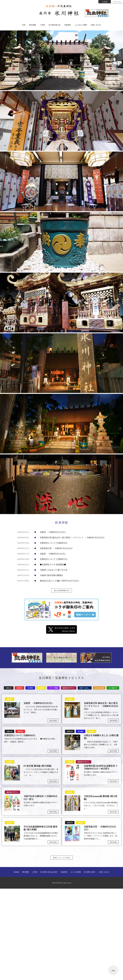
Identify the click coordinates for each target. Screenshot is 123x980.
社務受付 (19, 688)
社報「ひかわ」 (85, 688)
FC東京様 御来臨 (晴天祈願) (38, 766)
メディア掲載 (53, 688)
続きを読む (53, 720)
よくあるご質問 (81, 25)
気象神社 (68, 25)
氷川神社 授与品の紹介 (49, 872)
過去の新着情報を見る (62, 590)
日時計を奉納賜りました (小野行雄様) (101, 737)
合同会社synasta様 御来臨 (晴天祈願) (101, 798)
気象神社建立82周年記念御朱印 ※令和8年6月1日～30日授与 (101, 767)
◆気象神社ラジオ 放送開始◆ (53, 564)
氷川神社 (30, 688)
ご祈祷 (42, 25)
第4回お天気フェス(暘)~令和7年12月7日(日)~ (60, 581)
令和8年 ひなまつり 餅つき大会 (54, 570)
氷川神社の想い (90, 872)
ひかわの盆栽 (99, 688)
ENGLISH (117, 2)
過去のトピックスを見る (62, 857)
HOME (16, 872)
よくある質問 (76, 872)
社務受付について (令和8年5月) (54, 559)
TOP (24, 25)
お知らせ (9, 688)
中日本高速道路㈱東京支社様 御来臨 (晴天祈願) (41, 828)
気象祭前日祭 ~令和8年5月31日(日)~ (56, 548)
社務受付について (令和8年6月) (54, 543)
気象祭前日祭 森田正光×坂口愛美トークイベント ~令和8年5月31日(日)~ (72, 537)
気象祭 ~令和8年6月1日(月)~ (53, 532)
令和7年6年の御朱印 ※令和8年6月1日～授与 (41, 798)
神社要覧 (32, 25)
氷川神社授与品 (54, 25)
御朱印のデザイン (69, 688)
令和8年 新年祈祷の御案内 (51, 575)
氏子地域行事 (113, 688)
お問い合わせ (96, 25)
